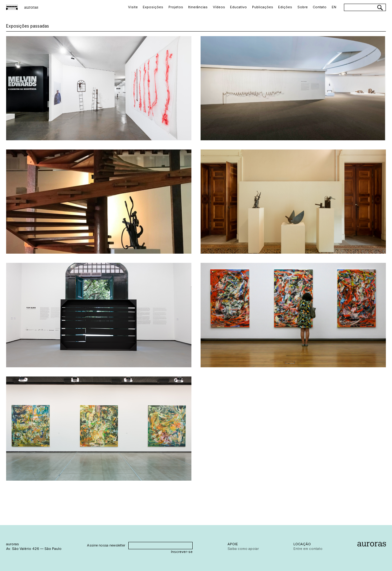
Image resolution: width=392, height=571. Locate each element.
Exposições (153, 7)
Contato (320, 7)
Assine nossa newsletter (106, 545)
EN (334, 7)
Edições (285, 7)
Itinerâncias (198, 7)
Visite (133, 7)
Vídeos (219, 7)
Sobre (303, 7)
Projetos (176, 7)
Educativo (238, 7)
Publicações (263, 7)
